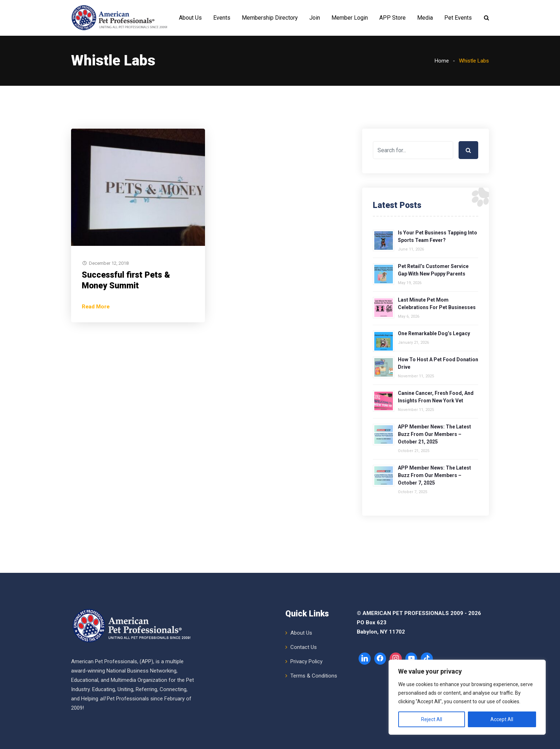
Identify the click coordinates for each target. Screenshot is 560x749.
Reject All (432, 719)
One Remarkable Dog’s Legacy (434, 333)
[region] (467, 697)
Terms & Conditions (314, 676)
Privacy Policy (306, 661)
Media (425, 18)
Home (442, 61)
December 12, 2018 (109, 263)
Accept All (502, 719)
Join (315, 18)
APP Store (392, 18)
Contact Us (304, 647)
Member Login (350, 18)
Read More (96, 307)
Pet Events (458, 18)
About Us (190, 18)
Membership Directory (270, 18)
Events (222, 18)
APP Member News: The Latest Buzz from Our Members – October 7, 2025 (434, 475)
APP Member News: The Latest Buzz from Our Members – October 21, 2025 (434, 434)
